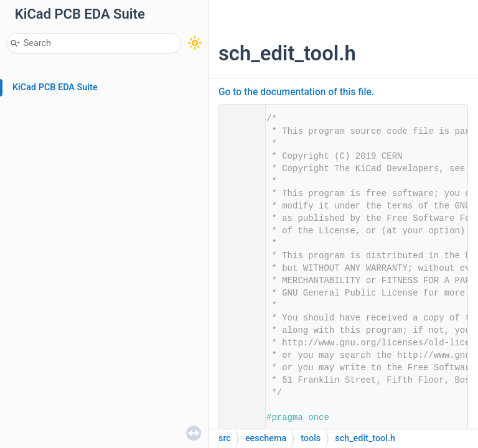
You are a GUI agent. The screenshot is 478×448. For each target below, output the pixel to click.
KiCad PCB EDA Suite (55, 87)
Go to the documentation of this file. (296, 92)
